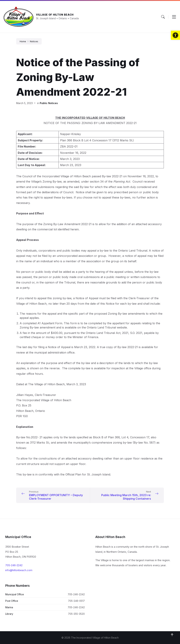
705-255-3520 (76, 614)
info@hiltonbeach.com (19, 570)
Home (23, 41)
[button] (175, 35)
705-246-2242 (14, 565)
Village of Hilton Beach (55, 15)
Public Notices (49, 103)
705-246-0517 (76, 601)
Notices (34, 41)
